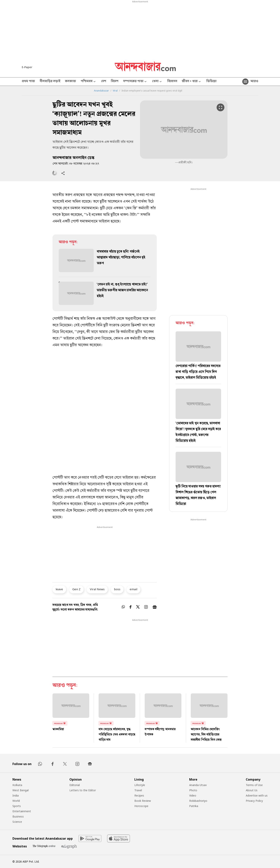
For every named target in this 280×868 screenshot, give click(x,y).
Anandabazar (101, 91)
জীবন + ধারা (192, 82)
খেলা (157, 82)
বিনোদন (172, 82)
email (133, 589)
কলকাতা (70, 82)
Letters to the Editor (83, 790)
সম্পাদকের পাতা (135, 82)
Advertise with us (257, 795)
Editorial (75, 785)
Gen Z (76, 589)
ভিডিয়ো (211, 82)
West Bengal (21, 790)
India (16, 795)
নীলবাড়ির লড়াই (50, 82)
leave (59, 589)
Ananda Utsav (198, 785)
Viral (115, 91)
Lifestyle (140, 785)
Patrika (194, 806)
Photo (193, 790)
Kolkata (17, 785)
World (16, 801)
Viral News (97, 589)
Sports (17, 806)
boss (117, 589)
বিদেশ (115, 82)
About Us (252, 790)
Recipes (139, 795)
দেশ (104, 82)
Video (193, 795)
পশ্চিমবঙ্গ (89, 82)
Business (18, 816)
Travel (138, 790)
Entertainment (22, 811)
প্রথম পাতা (28, 82)
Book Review (143, 801)
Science (17, 822)
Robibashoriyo (198, 801)
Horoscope (141, 806)
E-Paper (27, 67)
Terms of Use (254, 785)
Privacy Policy (254, 801)
